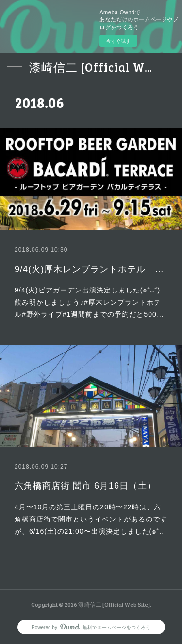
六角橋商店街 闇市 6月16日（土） (85, 486)
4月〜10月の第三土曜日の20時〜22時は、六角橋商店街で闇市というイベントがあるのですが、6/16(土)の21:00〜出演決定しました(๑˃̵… (91, 519)
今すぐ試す (118, 41)
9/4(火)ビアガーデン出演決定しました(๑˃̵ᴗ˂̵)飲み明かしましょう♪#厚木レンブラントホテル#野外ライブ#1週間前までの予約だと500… (89, 302)
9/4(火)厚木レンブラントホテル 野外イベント (91, 269)
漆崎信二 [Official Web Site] (91, 67)
